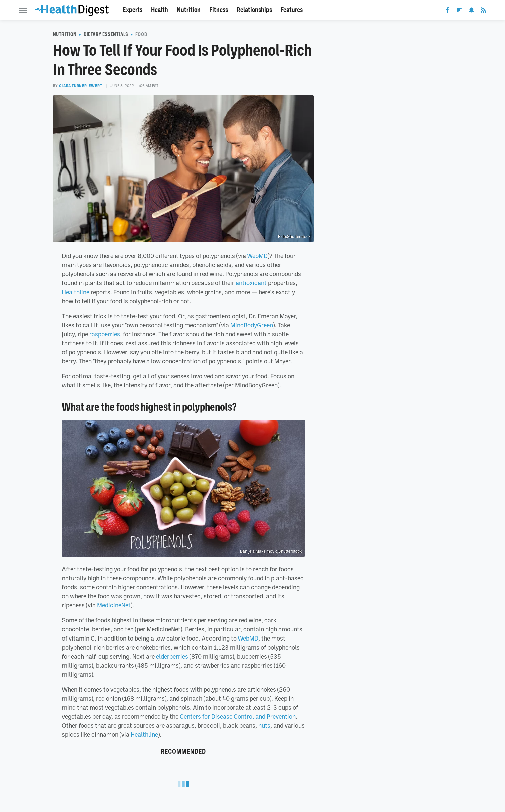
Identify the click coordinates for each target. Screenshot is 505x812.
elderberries (172, 656)
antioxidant (251, 283)
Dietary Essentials (106, 34)
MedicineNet (114, 605)
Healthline (76, 292)
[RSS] (483, 11)
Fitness (219, 10)
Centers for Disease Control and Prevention (238, 716)
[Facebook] (447, 11)
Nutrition (189, 10)
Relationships (254, 10)
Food (141, 34)
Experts (133, 10)
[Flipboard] (459, 11)
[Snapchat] (471, 11)
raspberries (105, 334)
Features (292, 10)
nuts (264, 725)
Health (160, 10)
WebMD (257, 256)
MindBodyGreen (252, 325)
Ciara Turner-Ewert (81, 86)
